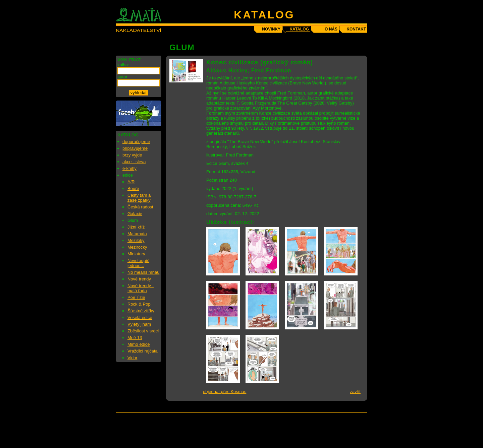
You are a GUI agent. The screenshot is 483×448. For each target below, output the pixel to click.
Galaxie (135, 214)
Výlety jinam (139, 324)
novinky (271, 29)
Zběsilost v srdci (143, 331)
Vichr (132, 358)
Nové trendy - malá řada (141, 288)
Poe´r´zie (136, 297)
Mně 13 (135, 338)
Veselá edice (140, 317)
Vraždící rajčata (143, 351)
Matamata (137, 234)
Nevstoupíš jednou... (138, 263)
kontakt (356, 29)
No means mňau (143, 272)
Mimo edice (139, 344)
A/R (131, 182)
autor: (123, 77)
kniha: (123, 65)
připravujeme (135, 148)
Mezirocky (137, 247)
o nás (331, 29)
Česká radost (140, 207)
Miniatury (136, 254)
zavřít (355, 392)
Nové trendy (139, 279)
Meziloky (136, 240)
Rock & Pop (139, 304)
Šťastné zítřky (141, 311)
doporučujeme (136, 142)
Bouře (133, 188)
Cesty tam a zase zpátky (139, 198)
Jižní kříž (136, 227)
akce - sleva (134, 162)
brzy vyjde (132, 155)
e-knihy (129, 168)
